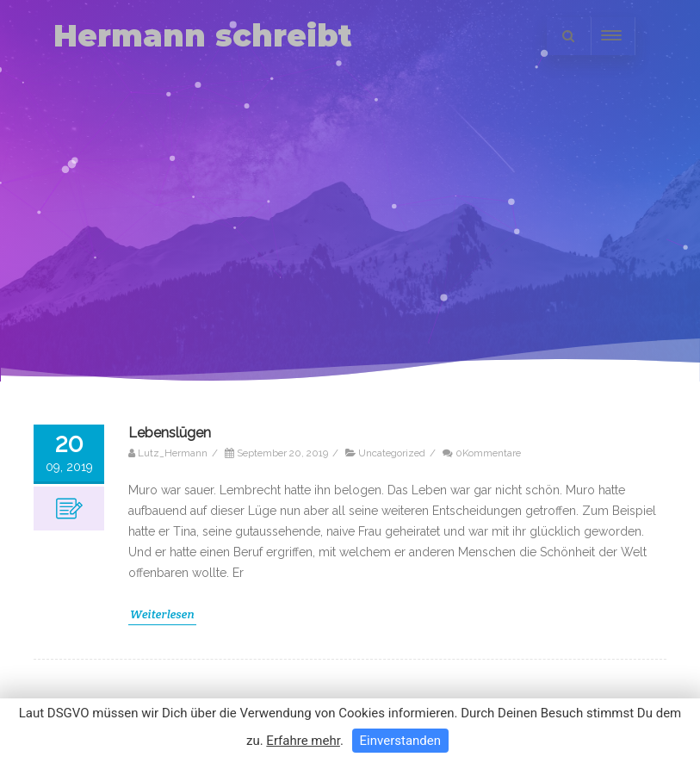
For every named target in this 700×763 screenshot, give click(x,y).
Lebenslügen (170, 433)
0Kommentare (488, 453)
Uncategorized (392, 453)
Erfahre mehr (303, 741)
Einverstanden (400, 741)
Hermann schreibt (203, 36)
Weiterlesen (162, 614)
